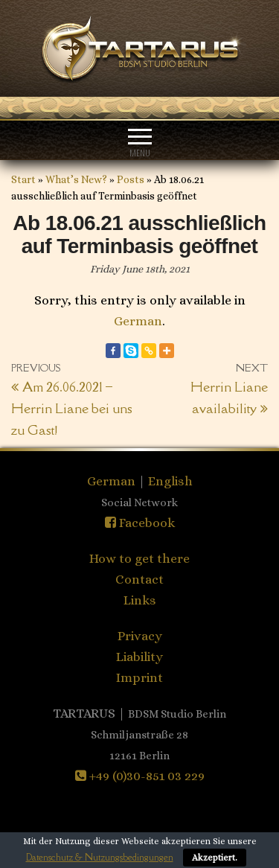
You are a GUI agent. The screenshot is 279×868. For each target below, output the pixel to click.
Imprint (139, 677)
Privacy (140, 636)
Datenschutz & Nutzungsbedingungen (100, 857)
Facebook (140, 523)
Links (140, 600)
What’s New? (76, 179)
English (170, 481)
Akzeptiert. (215, 858)
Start (23, 179)
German (138, 321)
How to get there (139, 558)
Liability (139, 657)
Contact (139, 579)
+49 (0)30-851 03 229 (140, 776)
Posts (131, 179)
